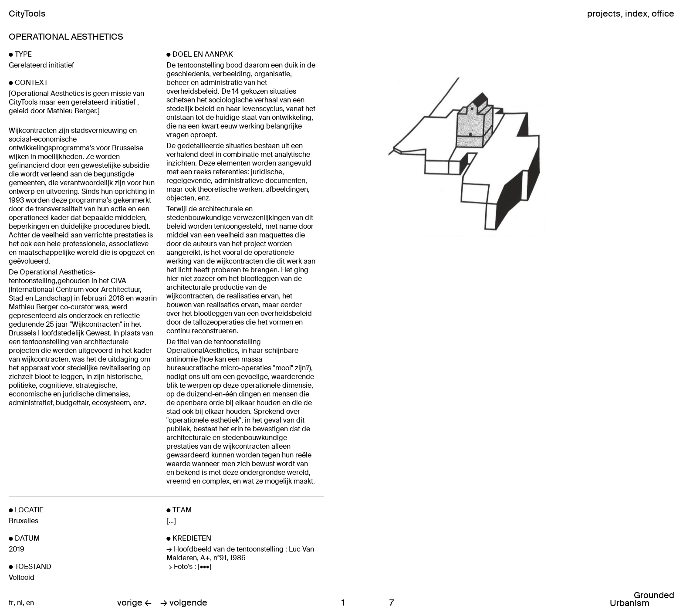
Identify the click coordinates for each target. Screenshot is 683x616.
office (663, 14)
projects (604, 14)
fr (11, 603)
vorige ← (134, 603)
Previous (397, 157)
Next (563, 157)
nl (20, 603)
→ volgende (184, 603)
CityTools (27, 14)
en (30, 603)
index (636, 14)
